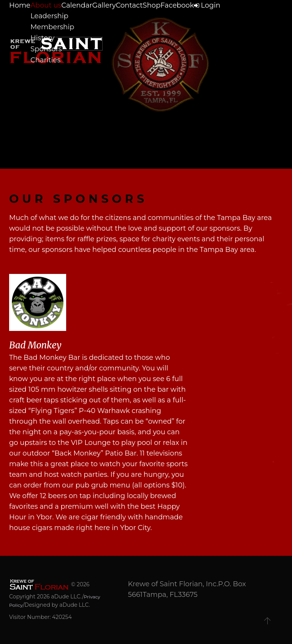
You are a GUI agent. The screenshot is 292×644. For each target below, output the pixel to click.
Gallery (122, 19)
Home (19, 19)
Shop (183, 19)
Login (252, 19)
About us (51, 19)
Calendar (88, 19)
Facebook (216, 19)
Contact (154, 19)
